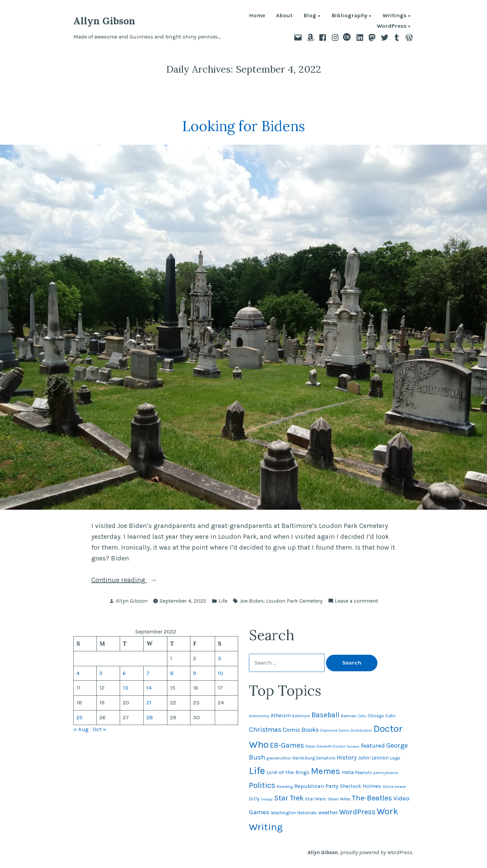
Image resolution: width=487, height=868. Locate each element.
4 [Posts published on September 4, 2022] (78, 673)
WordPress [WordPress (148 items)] (357, 812)
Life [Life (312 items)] (257, 771)
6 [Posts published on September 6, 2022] (124, 673)
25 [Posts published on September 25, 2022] (79, 717)
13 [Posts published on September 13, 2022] (125, 688)
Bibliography (349, 16)
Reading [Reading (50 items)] (285, 786)
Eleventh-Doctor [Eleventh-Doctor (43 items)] (331, 746)
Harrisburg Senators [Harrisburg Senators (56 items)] (314, 758)
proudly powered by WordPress (376, 852)
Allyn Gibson (104, 21)
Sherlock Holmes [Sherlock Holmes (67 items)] (361, 786)
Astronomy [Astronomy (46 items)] (259, 716)
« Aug (81, 729)
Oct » (99, 729)
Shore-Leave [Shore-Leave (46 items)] (394, 787)
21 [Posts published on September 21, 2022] (149, 703)
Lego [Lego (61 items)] (395, 758)
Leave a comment (356, 601)
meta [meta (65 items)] (348, 772)
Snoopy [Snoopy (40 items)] (267, 799)
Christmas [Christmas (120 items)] (265, 729)
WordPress (392, 27)
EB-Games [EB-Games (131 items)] (287, 745)
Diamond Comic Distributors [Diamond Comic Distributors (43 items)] (346, 731)
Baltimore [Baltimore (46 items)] (301, 716)
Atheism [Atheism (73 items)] (281, 715)
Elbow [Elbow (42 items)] (310, 746)
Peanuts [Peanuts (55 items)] (364, 773)
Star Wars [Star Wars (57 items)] (316, 799)
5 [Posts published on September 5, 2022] (101, 673)
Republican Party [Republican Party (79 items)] (316, 786)
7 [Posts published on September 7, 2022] (148, 673)
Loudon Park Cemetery (294, 601)
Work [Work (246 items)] (388, 811)
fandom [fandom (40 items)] (353, 746)
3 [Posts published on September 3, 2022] (219, 658)
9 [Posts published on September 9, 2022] (195, 673)
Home (257, 16)
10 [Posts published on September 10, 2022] (221, 673)
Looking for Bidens (244, 126)
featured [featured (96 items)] (373, 746)
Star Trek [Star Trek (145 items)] (289, 798)
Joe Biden (251, 601)
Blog (310, 16)
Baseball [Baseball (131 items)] (326, 715)
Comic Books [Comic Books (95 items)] (301, 730)
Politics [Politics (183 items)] (262, 785)
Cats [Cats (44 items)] (362, 716)
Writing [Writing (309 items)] (266, 827)
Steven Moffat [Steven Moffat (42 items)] (339, 799)
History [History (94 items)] (347, 757)
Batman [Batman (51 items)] (349, 716)
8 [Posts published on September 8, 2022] (172, 673)
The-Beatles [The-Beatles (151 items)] (372, 798)
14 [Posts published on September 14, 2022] (149, 688)
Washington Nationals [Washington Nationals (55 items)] (294, 813)
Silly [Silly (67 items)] (254, 799)
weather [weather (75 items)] (328, 812)
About (284, 16)
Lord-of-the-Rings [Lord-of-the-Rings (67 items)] (288, 772)
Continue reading (132, 580)
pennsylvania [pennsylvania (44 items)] (386, 773)
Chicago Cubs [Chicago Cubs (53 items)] (382, 716)
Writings (395, 16)
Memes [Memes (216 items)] (326, 771)
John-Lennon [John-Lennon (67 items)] (373, 758)
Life (223, 601)
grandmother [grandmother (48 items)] (279, 758)
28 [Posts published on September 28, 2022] (150, 717)
